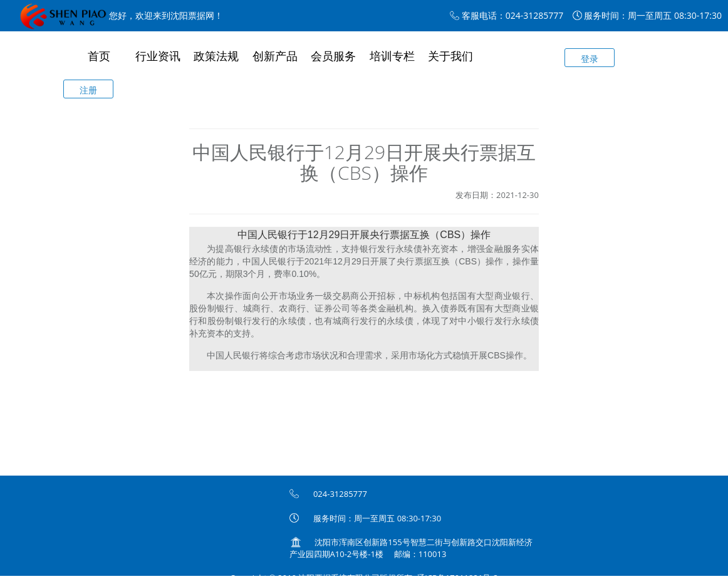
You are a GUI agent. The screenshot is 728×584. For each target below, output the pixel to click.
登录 (590, 59)
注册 (88, 90)
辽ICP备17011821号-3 (457, 578)
